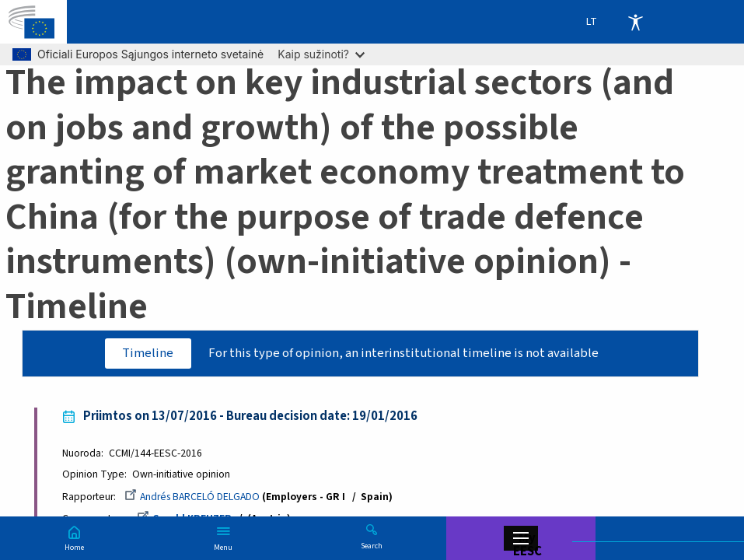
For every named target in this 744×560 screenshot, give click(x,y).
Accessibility (635, 22)
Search (372, 545)
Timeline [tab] (148, 353)
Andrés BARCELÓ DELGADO (192, 497)
